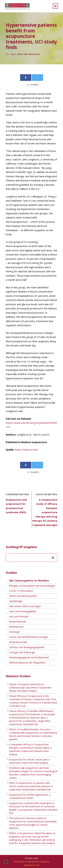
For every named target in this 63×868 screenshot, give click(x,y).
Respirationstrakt (18, 642)
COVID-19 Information (21, 591)
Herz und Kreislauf (29, 54)
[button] (6, 862)
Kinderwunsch (16, 627)
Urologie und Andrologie (22, 652)
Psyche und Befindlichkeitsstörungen (29, 637)
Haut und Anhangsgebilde (23, 611)
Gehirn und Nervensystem (23, 596)
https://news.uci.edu (26, 450)
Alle (13, 54)
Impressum (33, 862)
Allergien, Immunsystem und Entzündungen (32, 586)
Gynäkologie (16, 601)
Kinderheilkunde (17, 622)
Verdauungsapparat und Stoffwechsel (29, 657)
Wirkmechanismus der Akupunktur (27, 663)
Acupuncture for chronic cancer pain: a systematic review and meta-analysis (30, 761)
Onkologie (15, 632)
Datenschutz (19, 862)
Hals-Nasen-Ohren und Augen (25, 606)
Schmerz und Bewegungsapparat (27, 647)
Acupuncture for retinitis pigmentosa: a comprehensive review (30, 796)
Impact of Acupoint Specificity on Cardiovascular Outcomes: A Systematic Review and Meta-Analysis (30, 688)
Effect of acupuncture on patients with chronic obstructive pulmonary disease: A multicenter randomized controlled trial (31, 786)
